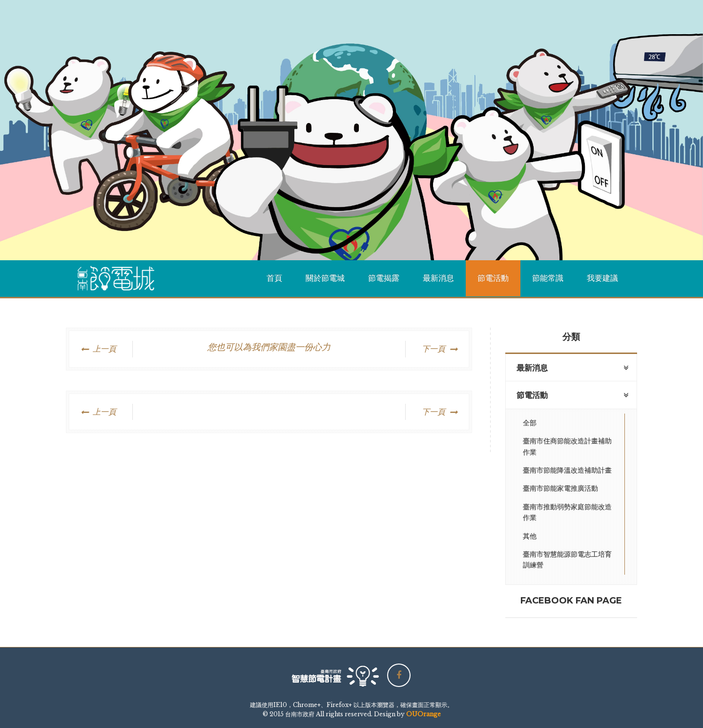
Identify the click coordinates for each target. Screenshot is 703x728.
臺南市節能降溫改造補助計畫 (567, 470)
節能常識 (548, 278)
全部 (530, 423)
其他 (530, 536)
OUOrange (424, 714)
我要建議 (602, 278)
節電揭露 (384, 278)
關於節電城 (325, 278)
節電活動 (493, 278)
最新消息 (438, 278)
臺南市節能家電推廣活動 (560, 488)
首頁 (274, 278)
